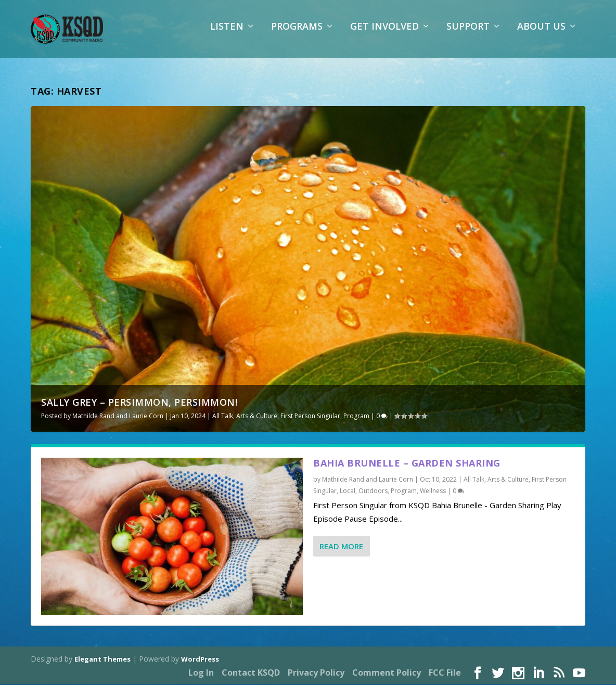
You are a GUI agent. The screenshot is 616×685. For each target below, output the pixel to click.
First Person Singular (310, 416)
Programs (297, 34)
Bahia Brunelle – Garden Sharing (407, 464)
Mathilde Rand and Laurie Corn (118, 416)
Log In (201, 674)
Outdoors (373, 491)
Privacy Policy (316, 674)
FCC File (445, 674)
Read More (341, 547)
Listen (227, 34)
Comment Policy (387, 674)
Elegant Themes (102, 660)
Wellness (433, 491)
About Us (541, 34)
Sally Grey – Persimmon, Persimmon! (139, 403)
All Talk (223, 416)
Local (348, 491)
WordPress (200, 660)
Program (356, 416)
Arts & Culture (257, 416)
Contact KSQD (251, 674)
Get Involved (384, 34)
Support (468, 34)
